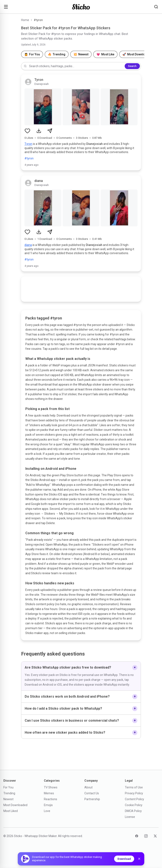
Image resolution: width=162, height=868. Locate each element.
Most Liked (11, 811)
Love (47, 811)
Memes (49, 793)
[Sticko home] (81, 7)
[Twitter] (155, 836)
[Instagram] (146, 836)
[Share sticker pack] (50, 131)
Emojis (48, 805)
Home (25, 20)
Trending (9, 793)
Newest (8, 799)
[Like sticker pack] (27, 131)
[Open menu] (6, 7)
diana (28, 245)
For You (8, 787)
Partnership (92, 799)
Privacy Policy (134, 793)
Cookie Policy (134, 805)
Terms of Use (134, 787)
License (130, 817)
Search (132, 66)
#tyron (29, 158)
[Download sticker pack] (39, 131)
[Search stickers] (156, 7)
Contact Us (92, 793)
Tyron (28, 144)
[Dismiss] (139, 859)
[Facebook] (137, 836)
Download (124, 859)
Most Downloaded (15, 805)
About (88, 787)
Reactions (51, 799)
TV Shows (51, 787)
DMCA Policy (133, 811)
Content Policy (134, 799)
